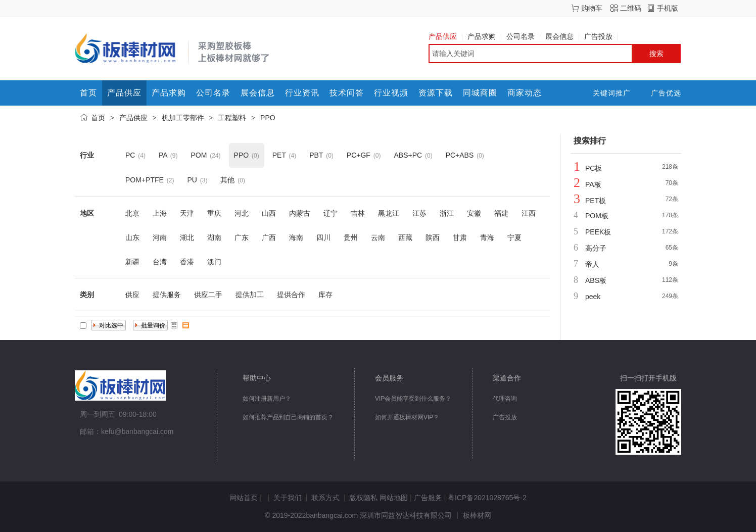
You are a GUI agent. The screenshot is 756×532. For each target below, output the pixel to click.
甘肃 (460, 237)
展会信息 (562, 36)
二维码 (631, 8)
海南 (296, 237)
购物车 (592, 8)
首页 (88, 93)
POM (199, 155)
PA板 (593, 184)
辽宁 (330, 213)
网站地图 (394, 498)
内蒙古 (300, 213)
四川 (323, 237)
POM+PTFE (145, 180)
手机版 (668, 8)
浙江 (447, 213)
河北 (242, 213)
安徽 (474, 213)
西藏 (405, 237)
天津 (187, 213)
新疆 (132, 262)
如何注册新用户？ (267, 399)
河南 (160, 237)
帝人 (592, 264)
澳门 (214, 262)
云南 (378, 237)
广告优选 (666, 93)
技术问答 (347, 93)
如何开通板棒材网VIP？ (407, 417)
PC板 (594, 168)
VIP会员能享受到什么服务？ (413, 399)
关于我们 (288, 498)
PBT (316, 155)
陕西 (433, 237)
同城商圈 (480, 93)
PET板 (596, 201)
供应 (132, 295)
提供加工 (250, 295)
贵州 (351, 237)
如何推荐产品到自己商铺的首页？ (288, 417)
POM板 (597, 216)
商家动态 (525, 93)
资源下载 (436, 93)
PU (192, 180)
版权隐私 (363, 498)
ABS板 (596, 280)
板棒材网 (477, 515)
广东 (242, 237)
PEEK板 (598, 232)
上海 (160, 213)
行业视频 (391, 93)
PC (130, 155)
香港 (187, 262)
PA (163, 155)
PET (279, 155)
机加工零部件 (183, 118)
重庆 (214, 213)
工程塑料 (232, 118)
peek (593, 297)
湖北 (187, 237)
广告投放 (601, 36)
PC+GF (359, 155)
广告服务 (428, 498)
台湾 (160, 262)
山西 (269, 213)
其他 (227, 180)
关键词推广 (612, 93)
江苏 (419, 213)
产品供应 (445, 36)
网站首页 (244, 498)
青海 (487, 237)
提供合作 (291, 295)
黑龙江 (389, 213)
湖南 (214, 237)
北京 (132, 213)
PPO (268, 118)
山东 (132, 237)
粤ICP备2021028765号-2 (487, 498)
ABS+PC (408, 155)
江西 (529, 213)
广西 (269, 237)
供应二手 (208, 295)
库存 (325, 295)
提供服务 (167, 295)
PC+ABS (460, 155)
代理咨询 (505, 399)
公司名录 (523, 36)
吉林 (358, 213)
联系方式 (325, 498)
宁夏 (514, 237)
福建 (501, 213)
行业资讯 (302, 93)
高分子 (596, 248)
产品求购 (484, 36)
